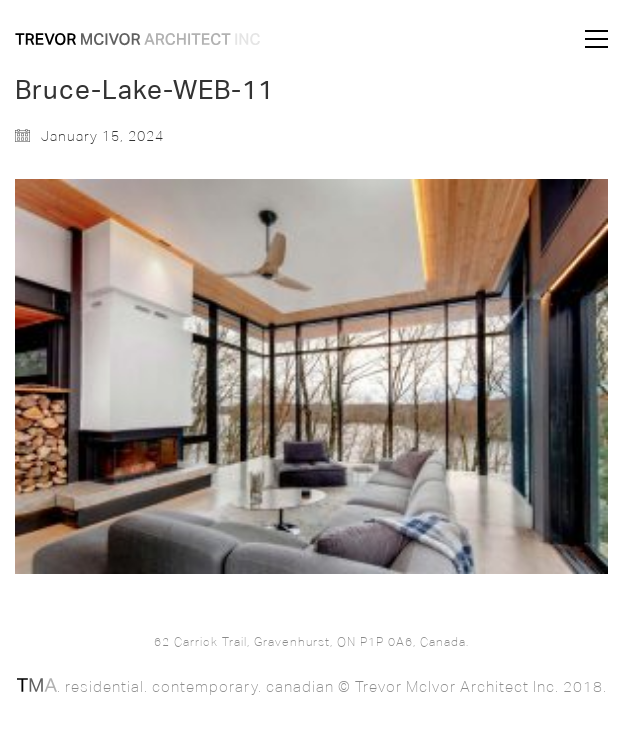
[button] (596, 39)
